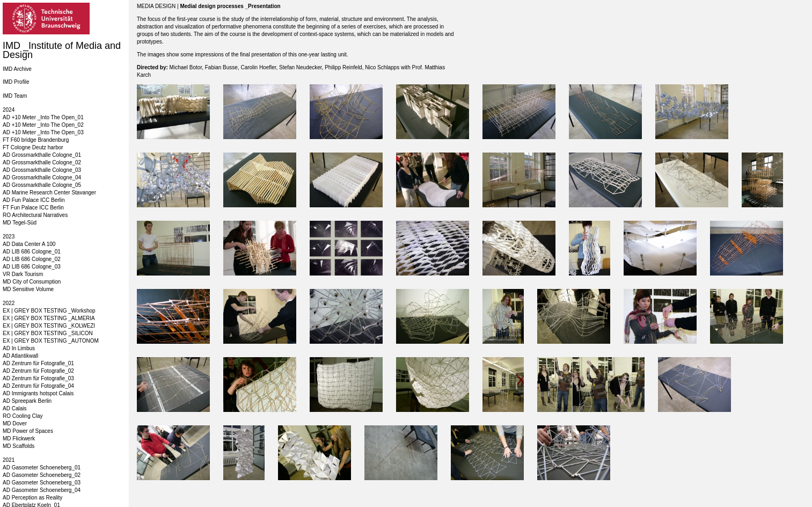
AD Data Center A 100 (29, 244)
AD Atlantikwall (20, 356)
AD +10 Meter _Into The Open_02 (43, 125)
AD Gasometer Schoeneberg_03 (42, 483)
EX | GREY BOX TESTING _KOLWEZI (49, 326)
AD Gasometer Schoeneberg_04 (42, 490)
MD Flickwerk (19, 439)
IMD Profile (16, 82)
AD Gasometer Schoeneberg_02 (42, 475)
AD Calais (14, 408)
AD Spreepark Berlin (27, 401)
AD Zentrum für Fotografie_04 (38, 386)
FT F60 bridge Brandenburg (36, 140)
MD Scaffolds (19, 446)
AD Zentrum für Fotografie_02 (38, 371)
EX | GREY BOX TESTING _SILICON (48, 333)
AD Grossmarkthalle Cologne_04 (42, 178)
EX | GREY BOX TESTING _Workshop (49, 311)
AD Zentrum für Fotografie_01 (38, 363)
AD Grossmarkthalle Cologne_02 (42, 162)
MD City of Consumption (32, 282)
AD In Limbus (19, 348)
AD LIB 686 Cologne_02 (32, 259)
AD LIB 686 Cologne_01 (32, 252)
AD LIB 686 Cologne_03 (32, 267)
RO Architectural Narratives (35, 215)
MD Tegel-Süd (20, 223)
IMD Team (15, 96)
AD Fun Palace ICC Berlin (34, 200)
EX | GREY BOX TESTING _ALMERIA (49, 318)
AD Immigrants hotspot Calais (38, 393)
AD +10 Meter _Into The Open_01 (43, 117)
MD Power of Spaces (28, 431)
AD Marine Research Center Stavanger (49, 193)
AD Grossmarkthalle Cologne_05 (42, 185)
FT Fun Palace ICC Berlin (33, 208)
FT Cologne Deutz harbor (33, 147)
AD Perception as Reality (32, 498)
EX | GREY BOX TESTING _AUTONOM (51, 341)
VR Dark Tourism (23, 274)
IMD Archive (17, 69)
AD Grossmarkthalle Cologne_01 (42, 155)
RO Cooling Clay (23, 416)
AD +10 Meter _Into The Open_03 (43, 132)
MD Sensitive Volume (28, 289)
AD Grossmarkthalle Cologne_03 (42, 170)
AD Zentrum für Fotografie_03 (38, 378)
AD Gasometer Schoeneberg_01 (42, 468)
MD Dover (15, 423)
